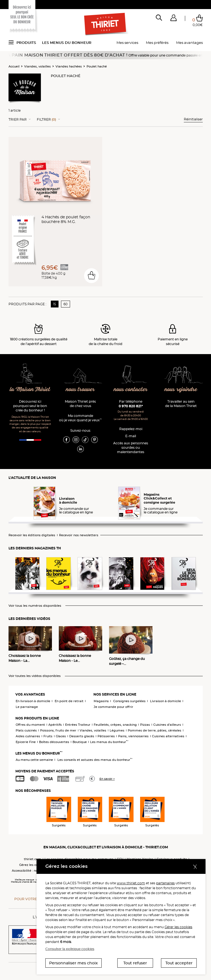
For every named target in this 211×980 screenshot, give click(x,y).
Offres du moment (30, 725)
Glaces (61, 736)
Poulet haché (97, 66)
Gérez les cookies (33, 865)
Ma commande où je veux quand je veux (80, 418)
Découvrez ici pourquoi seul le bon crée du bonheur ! (30, 406)
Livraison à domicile (166, 701)
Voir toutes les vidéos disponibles (35, 676)
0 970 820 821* (131, 406)
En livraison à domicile (33, 701)
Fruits (48, 736)
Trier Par (18, 120)
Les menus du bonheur (67, 43)
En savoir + (107, 779)
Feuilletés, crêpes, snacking (115, 725)
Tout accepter (179, 963)
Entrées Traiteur (78, 725)
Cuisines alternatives (168, 736)
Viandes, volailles (38, 66)
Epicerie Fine (26, 742)
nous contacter (131, 390)
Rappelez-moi (131, 429)
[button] (173, 19)
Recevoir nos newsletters (79, 535)
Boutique (80, 742)
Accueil (14, 66)
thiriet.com (33, 859)
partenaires (165, 883)
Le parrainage (27, 707)
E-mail (131, 436)
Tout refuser (135, 963)
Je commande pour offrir (113, 707)
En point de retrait (69, 701)
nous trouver (80, 390)
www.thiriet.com (131, 883)
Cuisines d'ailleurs (167, 725)
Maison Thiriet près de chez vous (80, 404)
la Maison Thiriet (30, 390)
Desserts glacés (82, 736)
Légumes (117, 730)
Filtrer (46, 120)
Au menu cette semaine (34, 760)
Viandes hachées (69, 66)
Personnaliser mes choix (73, 963)
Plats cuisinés (26, 730)
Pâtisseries (106, 736)
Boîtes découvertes (54, 742)
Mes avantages (189, 43)
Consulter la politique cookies (70, 949)
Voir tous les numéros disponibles (35, 606)
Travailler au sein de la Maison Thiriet (181, 404)
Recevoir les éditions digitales (32, 535)
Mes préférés (157, 43)
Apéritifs (55, 725)
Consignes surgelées (129, 701)
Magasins (101, 701)
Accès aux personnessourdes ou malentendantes (131, 447)
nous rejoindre (181, 390)
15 (55, 304)
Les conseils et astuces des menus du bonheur (95, 760)
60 (66, 304)
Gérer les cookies (178, 927)
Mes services (127, 43)
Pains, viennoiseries (133, 736)
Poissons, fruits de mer (58, 730)
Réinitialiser (193, 119)
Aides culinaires (28, 736)
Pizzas (145, 725)
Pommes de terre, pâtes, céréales (155, 730)
